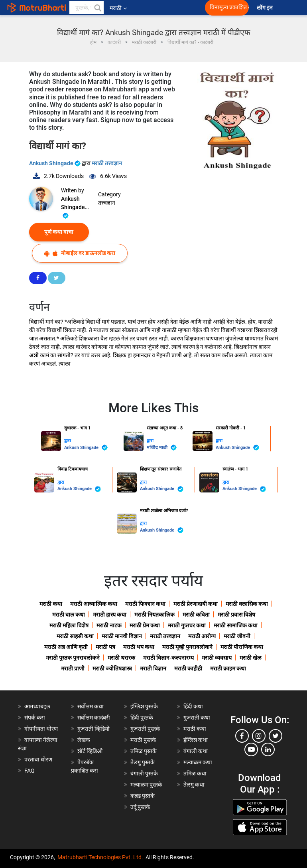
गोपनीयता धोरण (41, 729)
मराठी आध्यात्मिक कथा (94, 604)
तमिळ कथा (195, 773)
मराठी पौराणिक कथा (242, 647)
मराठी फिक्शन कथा (145, 604)
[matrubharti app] (179, 8)
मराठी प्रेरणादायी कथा (196, 604)
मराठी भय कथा (139, 647)
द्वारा (68, 441)
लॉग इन (266, 8)
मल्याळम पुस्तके (146, 785)
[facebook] (242, 736)
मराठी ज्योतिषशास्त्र (112, 668)
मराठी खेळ (251, 658)
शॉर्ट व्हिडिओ (90, 751)
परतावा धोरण (39, 759)
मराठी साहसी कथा (75, 636)
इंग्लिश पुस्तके (144, 706)
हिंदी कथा (193, 706)
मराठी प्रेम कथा (145, 625)
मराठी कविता (196, 615)
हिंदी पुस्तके (142, 718)
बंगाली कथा (196, 751)
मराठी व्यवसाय (217, 658)
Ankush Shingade (55, 163)
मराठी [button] (118, 8)
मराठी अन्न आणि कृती (66, 647)
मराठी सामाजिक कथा (236, 625)
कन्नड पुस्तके (143, 796)
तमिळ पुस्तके (144, 751)
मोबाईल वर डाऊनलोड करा (80, 253)
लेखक (84, 740)
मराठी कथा (51, 604)
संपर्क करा (35, 718)
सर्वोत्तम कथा (91, 706)
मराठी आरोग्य (202, 636)
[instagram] (259, 736)
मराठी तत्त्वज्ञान (107, 163)
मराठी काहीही (188, 668)
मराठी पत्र (105, 647)
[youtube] (251, 749)
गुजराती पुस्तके (145, 729)
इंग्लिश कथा (196, 740)
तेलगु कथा (194, 785)
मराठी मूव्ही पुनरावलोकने (187, 647)
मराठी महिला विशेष (69, 625)
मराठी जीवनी (237, 636)
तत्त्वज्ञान (107, 203)
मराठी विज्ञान (153, 668)
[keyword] (87, 8)
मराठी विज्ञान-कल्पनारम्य (168, 658)
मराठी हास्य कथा (110, 615)
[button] (97, 8)
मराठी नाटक (109, 625)
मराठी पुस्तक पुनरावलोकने (73, 658)
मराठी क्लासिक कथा (247, 604)
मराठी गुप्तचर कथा (187, 625)
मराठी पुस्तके (143, 740)
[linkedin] (268, 749)
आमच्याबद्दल (37, 706)
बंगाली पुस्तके (144, 773)
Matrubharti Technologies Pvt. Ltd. (100, 857)
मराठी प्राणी (73, 668)
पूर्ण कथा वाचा (59, 232)
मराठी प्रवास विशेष (236, 615)
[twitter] (276, 736)
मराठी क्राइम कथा (228, 668)
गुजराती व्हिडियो (93, 729)
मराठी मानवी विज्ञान (122, 636)
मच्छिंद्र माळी (162, 448)
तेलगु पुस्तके (143, 762)
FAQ (30, 771)
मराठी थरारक (121, 658)
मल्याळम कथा (198, 762)
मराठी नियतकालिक (154, 615)
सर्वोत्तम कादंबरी (94, 718)
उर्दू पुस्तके (140, 807)
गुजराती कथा (197, 718)
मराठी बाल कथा (69, 615)
